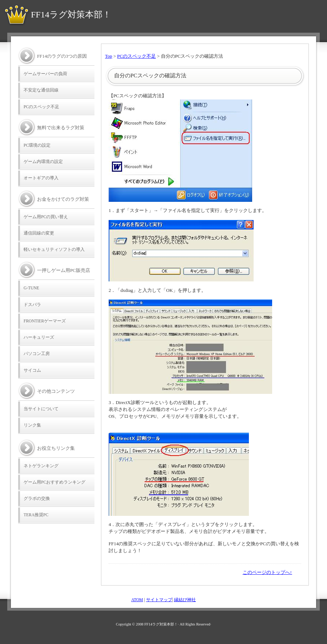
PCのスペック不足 (136, 56)
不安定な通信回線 (41, 90)
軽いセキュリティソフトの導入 (54, 249)
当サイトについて (41, 409)
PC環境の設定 (37, 145)
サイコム (32, 370)
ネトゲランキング (41, 466)
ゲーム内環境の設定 (43, 162)
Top (109, 56)
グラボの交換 (37, 498)
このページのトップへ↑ (267, 572)
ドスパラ (32, 305)
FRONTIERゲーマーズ (45, 321)
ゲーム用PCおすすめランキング (54, 482)
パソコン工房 (37, 354)
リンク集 (32, 425)
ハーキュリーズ (39, 337)
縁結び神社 (185, 600)
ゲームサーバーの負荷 (45, 74)
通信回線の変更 (39, 233)
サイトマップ (159, 600)
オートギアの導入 (41, 178)
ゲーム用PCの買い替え (46, 217)
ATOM (137, 600)
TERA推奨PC (36, 515)
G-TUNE (31, 288)
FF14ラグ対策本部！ (71, 15)
